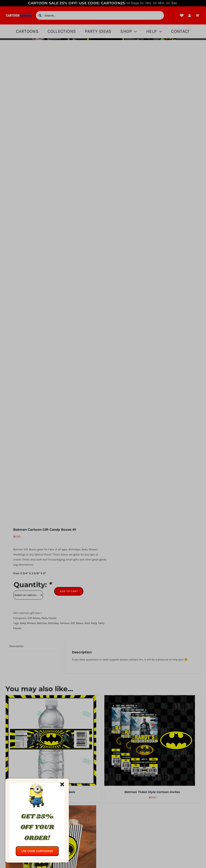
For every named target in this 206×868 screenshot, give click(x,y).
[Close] (62, 784)
